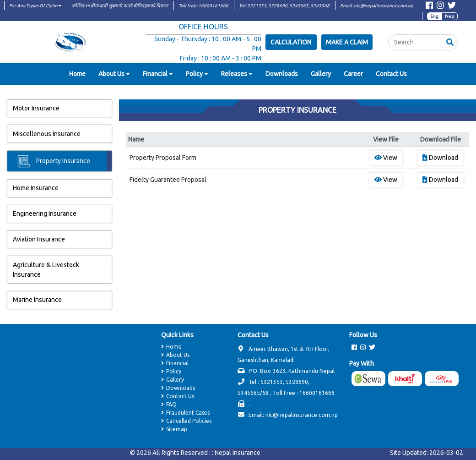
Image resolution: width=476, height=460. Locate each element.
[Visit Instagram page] (440, 7)
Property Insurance (54, 161)
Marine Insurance (37, 300)
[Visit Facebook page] (429, 7)
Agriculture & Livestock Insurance (46, 270)
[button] (450, 42)
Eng (434, 16)
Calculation (291, 42)
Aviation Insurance (39, 239)
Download (440, 158)
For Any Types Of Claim (35, 6)
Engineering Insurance (45, 214)
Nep (450, 16)
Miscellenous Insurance (47, 134)
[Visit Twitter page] (452, 7)
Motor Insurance (36, 108)
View (386, 158)
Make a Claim (347, 42)
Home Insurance (36, 188)
